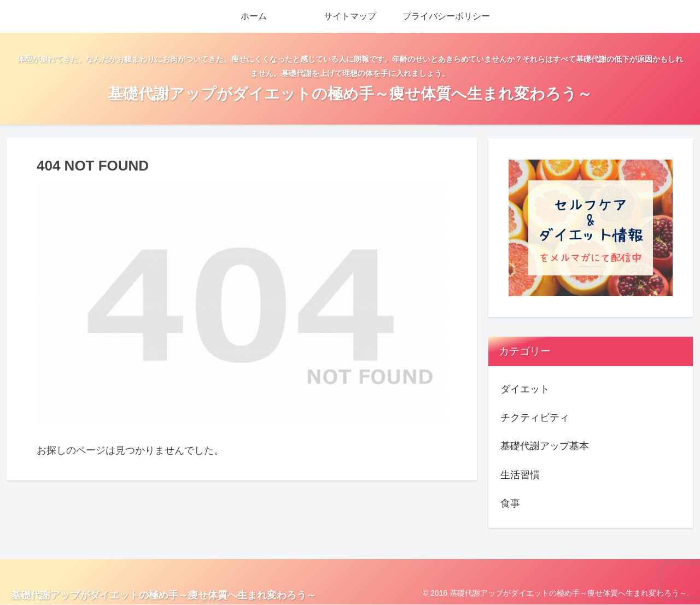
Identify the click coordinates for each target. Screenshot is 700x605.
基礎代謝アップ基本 (545, 446)
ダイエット (525, 389)
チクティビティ (535, 418)
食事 (510, 503)
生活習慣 (520, 475)
